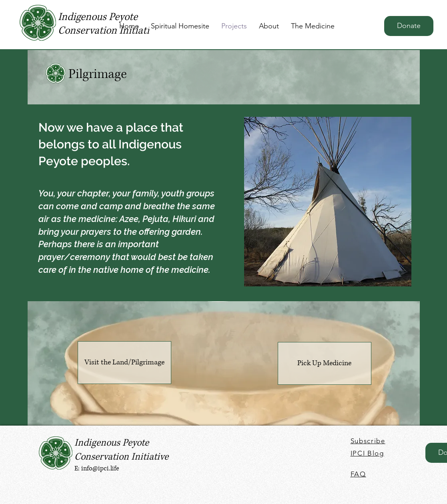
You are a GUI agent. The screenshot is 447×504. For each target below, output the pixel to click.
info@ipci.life (100, 468)
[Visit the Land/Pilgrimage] (124, 363)
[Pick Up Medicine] (325, 363)
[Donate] (409, 26)
